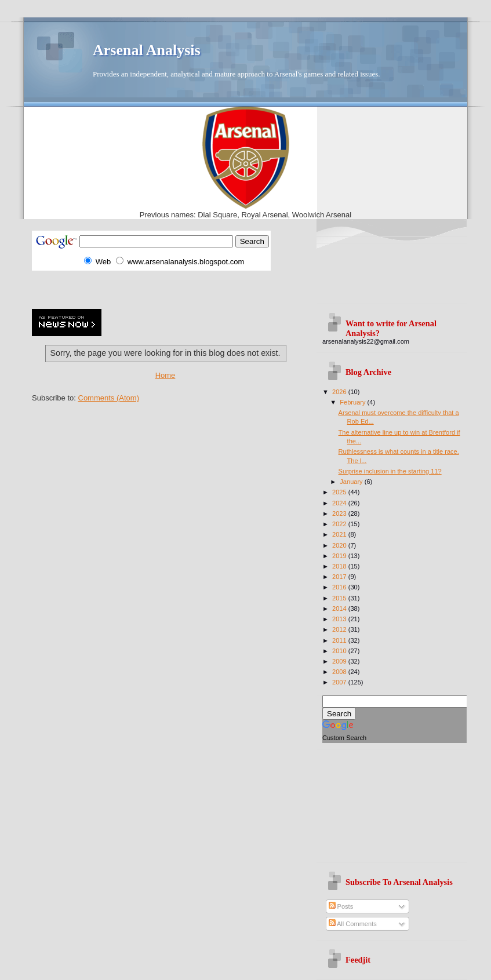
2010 (340, 651)
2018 (340, 566)
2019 (340, 556)
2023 (340, 513)
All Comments (353, 924)
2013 (340, 619)
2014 (340, 609)
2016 (340, 587)
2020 (340, 545)
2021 (340, 534)
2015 (340, 598)
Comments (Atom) (109, 398)
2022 (340, 524)
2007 (340, 682)
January (352, 482)
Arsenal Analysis (147, 50)
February (353, 402)
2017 (340, 577)
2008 (340, 672)
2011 (340, 640)
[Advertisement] (168, 288)
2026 (340, 392)
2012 (340, 629)
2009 (340, 661)
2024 (340, 503)
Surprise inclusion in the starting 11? (390, 471)
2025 (340, 492)
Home (166, 375)
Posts (341, 906)
